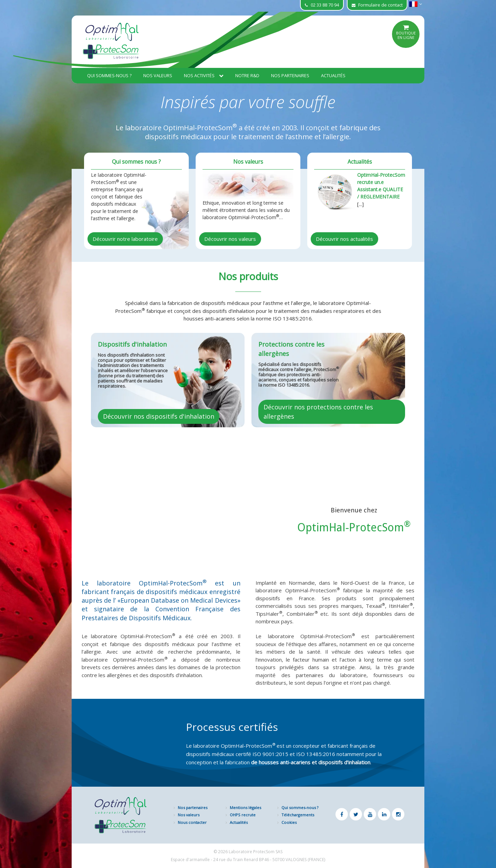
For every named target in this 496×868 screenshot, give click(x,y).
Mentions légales (245, 808)
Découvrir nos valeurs (230, 239)
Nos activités (204, 75)
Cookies (289, 822)
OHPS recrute (243, 815)
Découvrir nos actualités (344, 239)
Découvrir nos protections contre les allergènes (318, 412)
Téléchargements (298, 815)
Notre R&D (247, 75)
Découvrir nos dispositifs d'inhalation (159, 416)
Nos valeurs (158, 75)
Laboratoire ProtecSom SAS (256, 852)
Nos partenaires (290, 75)
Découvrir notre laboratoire (125, 239)
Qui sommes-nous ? (109, 75)
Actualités (333, 75)
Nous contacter (192, 822)
